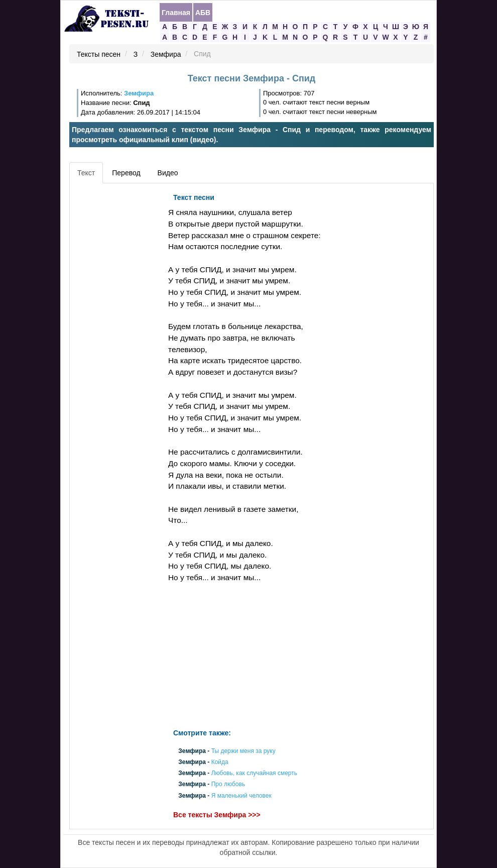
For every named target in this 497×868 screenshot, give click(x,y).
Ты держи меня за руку (243, 751)
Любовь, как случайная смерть (254, 774)
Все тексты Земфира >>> (217, 815)
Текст (86, 173)
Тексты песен (99, 54)
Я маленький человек (241, 796)
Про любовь (228, 785)
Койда (220, 762)
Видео (168, 173)
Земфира (166, 54)
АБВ (203, 13)
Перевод (126, 173)
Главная (176, 13)
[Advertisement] (117, 339)
